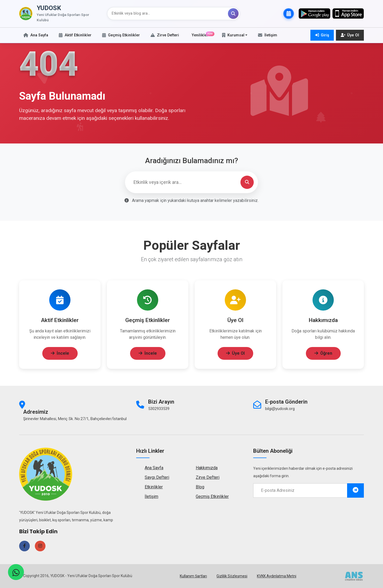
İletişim (151, 496)
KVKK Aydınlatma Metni (277, 576)
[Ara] (233, 14)
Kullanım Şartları (193, 576)
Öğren (323, 355)
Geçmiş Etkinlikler (212, 496)
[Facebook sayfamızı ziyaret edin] (24, 546)
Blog (200, 487)
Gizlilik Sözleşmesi (232, 576)
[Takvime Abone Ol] (289, 14)
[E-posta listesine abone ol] (355, 490)
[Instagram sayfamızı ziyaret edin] (40, 546)
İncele (60, 355)
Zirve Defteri (208, 477)
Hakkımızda (207, 468)
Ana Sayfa (154, 468)
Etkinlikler (154, 487)
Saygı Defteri (157, 477)
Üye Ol (235, 355)
